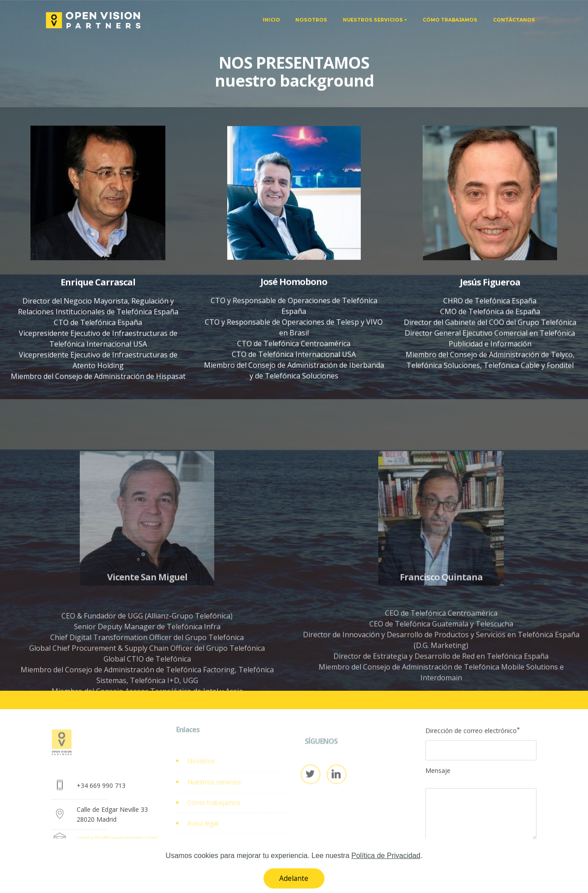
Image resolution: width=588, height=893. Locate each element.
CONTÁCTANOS (514, 20)
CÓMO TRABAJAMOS (450, 20)
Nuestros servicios (214, 790)
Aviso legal (203, 831)
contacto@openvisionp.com (117, 844)
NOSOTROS (311, 20)
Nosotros (201, 769)
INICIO (271, 20)
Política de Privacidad (218, 852)
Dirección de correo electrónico (471, 734)
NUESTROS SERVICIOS (373, 20)
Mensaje (438, 774)
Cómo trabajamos (214, 810)
